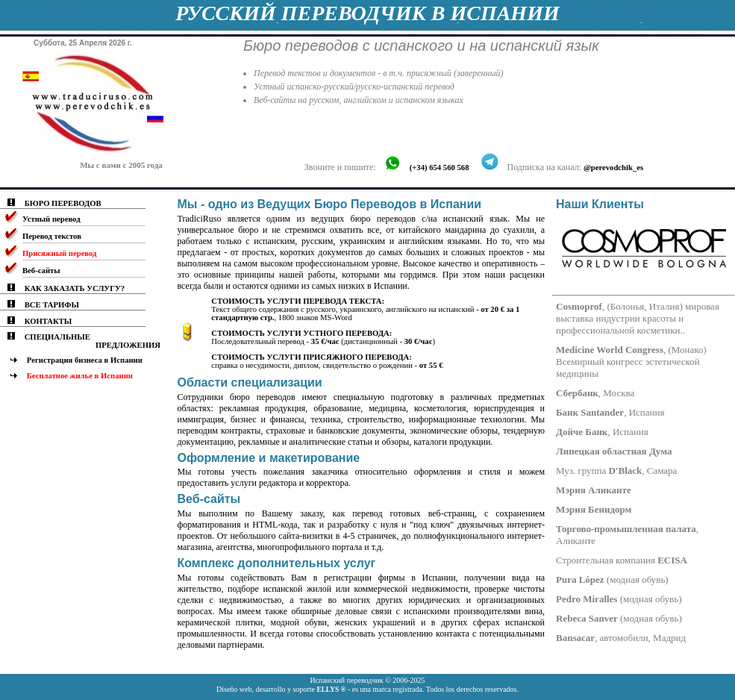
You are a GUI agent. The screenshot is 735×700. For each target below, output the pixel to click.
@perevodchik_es (613, 168)
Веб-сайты (41, 271)
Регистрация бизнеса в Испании (85, 360)
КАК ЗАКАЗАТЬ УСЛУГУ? (75, 288)
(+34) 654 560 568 (440, 168)
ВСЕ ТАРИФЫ (52, 305)
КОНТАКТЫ (49, 321)
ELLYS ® (331, 690)
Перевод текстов (52, 236)
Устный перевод (51, 219)
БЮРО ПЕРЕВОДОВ (63, 203)
